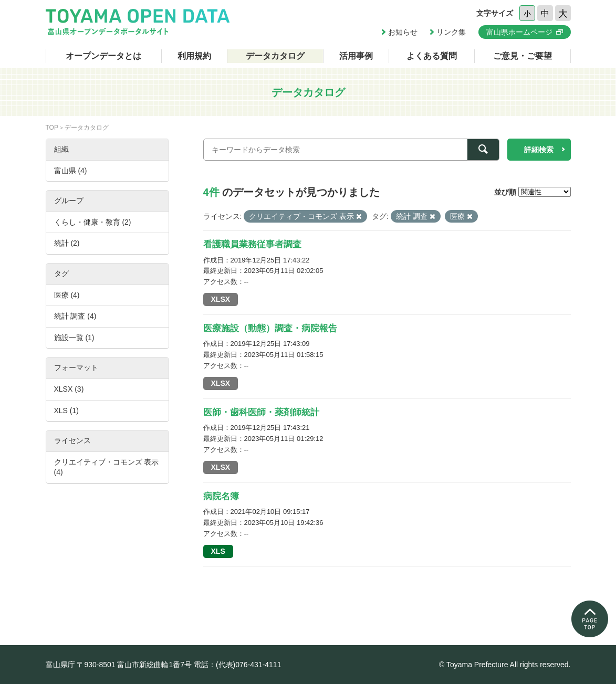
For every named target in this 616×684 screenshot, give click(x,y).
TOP (52, 128)
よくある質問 (432, 56)
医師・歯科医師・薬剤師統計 (261, 412)
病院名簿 (221, 496)
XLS (218, 551)
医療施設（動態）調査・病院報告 (270, 328)
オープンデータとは (103, 56)
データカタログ (275, 56)
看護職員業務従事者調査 (252, 244)
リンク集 (451, 32)
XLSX (221, 299)
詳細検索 (539, 150)
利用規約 (194, 56)
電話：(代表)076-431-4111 (238, 665)
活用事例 (356, 56)
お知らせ (403, 32)
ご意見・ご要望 (523, 56)
